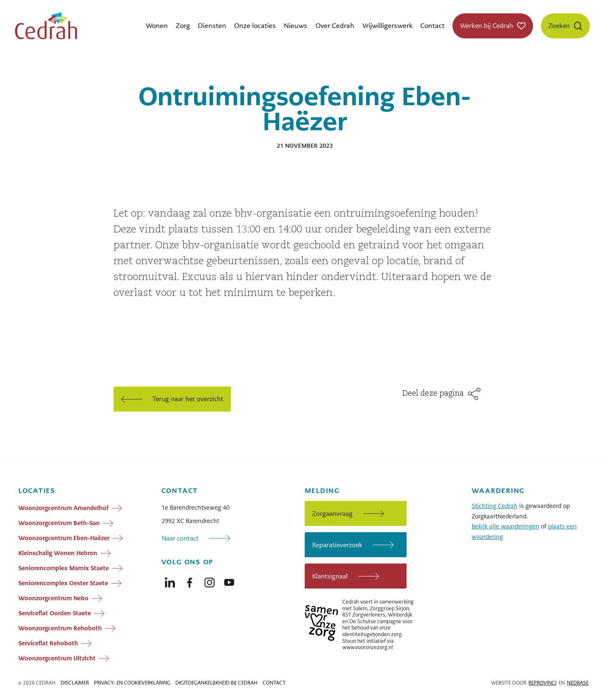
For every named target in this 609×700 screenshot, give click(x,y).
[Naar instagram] (210, 581)
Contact (432, 26)
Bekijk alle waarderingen (505, 526)
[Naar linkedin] (170, 581)
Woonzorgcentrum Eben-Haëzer (64, 538)
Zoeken (559, 26)
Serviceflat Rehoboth (48, 643)
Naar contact (180, 538)
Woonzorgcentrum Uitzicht (57, 658)
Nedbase (578, 683)
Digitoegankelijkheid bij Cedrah (216, 683)
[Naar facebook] (190, 581)
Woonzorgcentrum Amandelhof (63, 508)
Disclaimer (75, 683)
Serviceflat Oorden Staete (55, 613)
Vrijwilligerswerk (387, 26)
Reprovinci (542, 683)
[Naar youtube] (229, 581)
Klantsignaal (330, 576)
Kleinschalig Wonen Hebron (58, 553)
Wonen (157, 26)
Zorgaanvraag (332, 514)
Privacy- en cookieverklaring (132, 683)
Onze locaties (255, 26)
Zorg (183, 26)
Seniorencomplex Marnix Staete (64, 568)
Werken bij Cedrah (486, 26)
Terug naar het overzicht (188, 399)
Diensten (212, 26)
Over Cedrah (335, 26)
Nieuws (296, 26)
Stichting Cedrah (495, 506)
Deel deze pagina (433, 394)
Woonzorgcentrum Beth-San (59, 523)
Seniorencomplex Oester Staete (63, 583)
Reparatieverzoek (337, 545)
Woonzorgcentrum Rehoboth (60, 628)
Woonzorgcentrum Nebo (53, 598)
